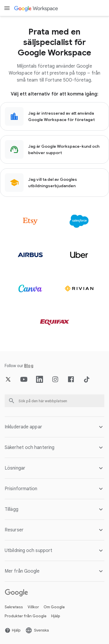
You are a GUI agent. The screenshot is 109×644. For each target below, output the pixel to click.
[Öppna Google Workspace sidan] (37, 8)
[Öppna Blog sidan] (29, 366)
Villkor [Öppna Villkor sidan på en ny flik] (33, 607)
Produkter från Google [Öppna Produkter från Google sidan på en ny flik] (26, 616)
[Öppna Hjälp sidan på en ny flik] (13, 630)
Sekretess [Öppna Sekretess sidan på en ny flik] (14, 607)
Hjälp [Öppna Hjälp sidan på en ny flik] (56, 616)
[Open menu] (7, 8)
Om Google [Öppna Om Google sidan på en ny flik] (54, 607)
